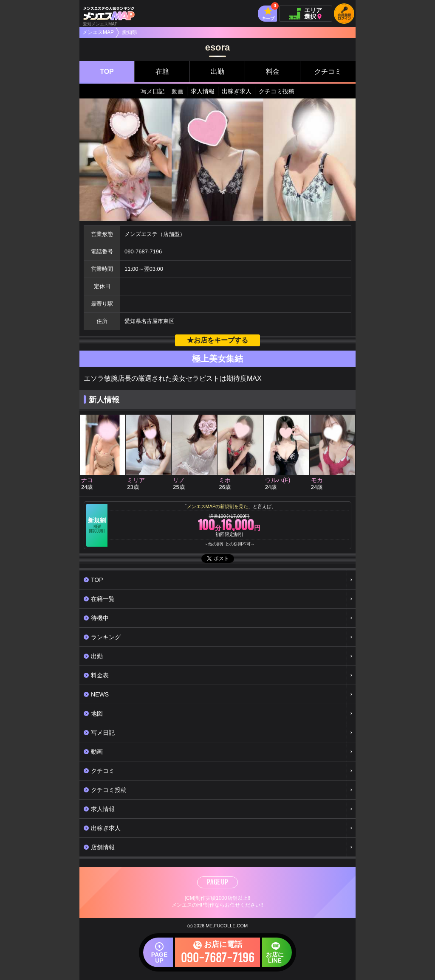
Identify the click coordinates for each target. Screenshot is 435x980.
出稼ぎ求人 (237, 91)
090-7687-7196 (143, 251)
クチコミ (328, 72)
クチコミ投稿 (277, 91)
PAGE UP (217, 882)
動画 (178, 91)
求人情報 (203, 91)
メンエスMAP (98, 32)
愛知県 (130, 32)
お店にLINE (267, 957)
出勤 (217, 72)
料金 (273, 72)
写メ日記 (153, 91)
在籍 (162, 72)
